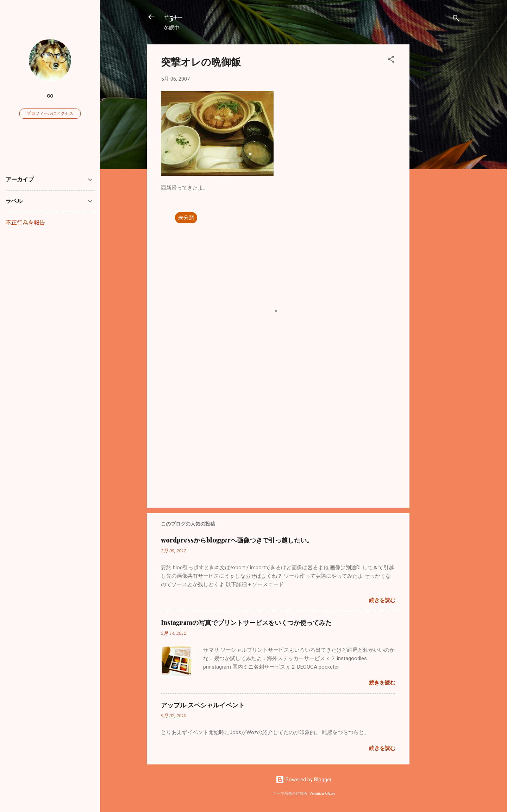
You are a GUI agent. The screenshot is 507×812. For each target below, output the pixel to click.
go (50, 96)
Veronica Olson (322, 794)
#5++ (173, 17)
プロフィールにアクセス (50, 113)
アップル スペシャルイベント (203, 705)
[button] (391, 60)
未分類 (186, 218)
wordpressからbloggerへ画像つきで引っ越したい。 (237, 540)
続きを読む (382, 600)
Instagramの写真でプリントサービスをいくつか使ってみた (246, 622)
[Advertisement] (438, 150)
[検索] (456, 19)
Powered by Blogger (304, 780)
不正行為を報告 (25, 222)
